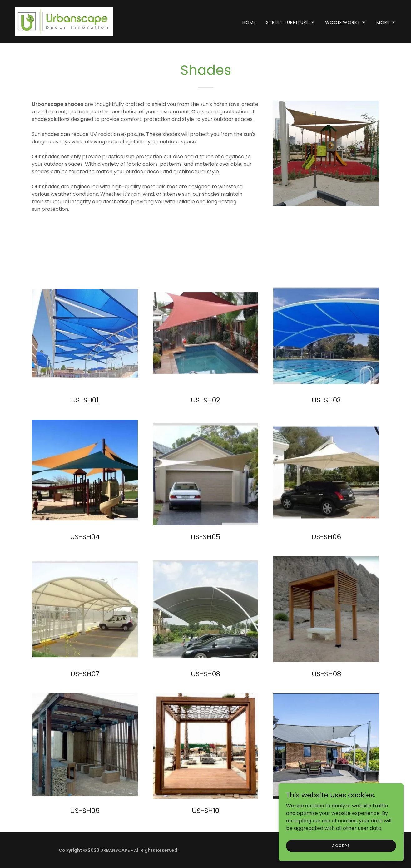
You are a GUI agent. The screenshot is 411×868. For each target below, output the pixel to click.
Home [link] (249, 22)
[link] (64, 21)
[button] (291, 22)
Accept (341, 845)
